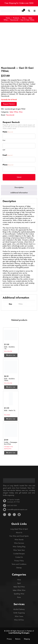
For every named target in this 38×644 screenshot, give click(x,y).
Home (8, 18)
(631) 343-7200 (12, 506)
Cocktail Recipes (19, 554)
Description (19, 187)
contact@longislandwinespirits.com (17, 510)
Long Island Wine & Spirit (19, 529)
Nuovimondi (10, 115)
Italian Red (10, 351)
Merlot (9, 415)
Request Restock (9, 104)
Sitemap (19, 568)
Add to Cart (11, 355)
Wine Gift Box (19, 620)
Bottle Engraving (19, 613)
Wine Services (19, 543)
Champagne (7, 447)
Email (7, 155)
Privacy (9, 639)
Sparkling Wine (8, 449)
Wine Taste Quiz (19, 550)
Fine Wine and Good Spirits (19, 536)
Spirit (19, 583)
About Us (19, 533)
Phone (8, 165)
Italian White (14, 112)
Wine (24, 18)
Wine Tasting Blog (19, 547)
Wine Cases (19, 616)
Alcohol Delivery (19, 609)
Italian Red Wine (19, 587)
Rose (19, 597)
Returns (18, 639)
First (4, 140)
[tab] (19, 187)
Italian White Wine (19, 590)
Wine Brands (19, 540)
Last (4, 150)
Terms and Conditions (19, 564)
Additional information (19, 193)
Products (16, 18)
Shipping (27, 639)
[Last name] (19, 146)
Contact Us (19, 557)
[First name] (19, 136)
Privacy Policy (19, 561)
